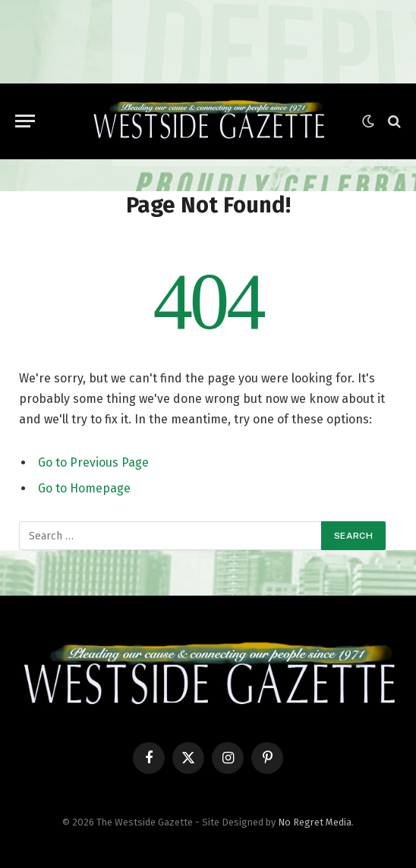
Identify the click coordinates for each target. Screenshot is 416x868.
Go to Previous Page (93, 462)
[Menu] (25, 121)
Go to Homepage (84, 488)
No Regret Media (315, 822)
